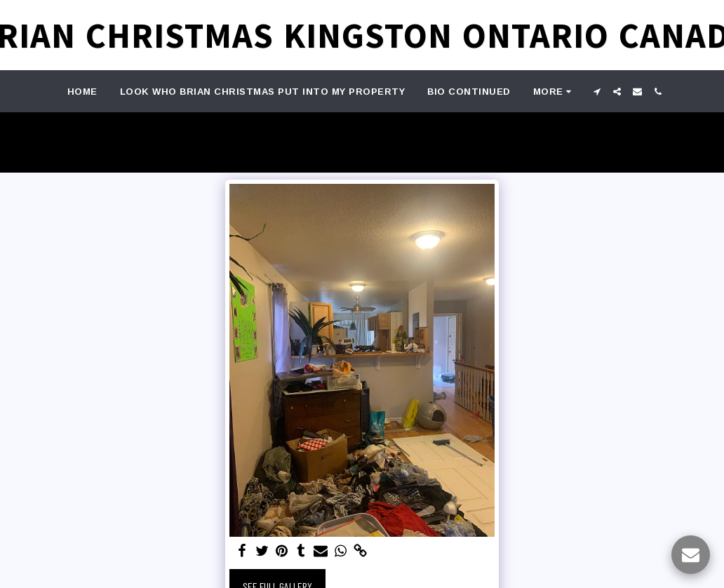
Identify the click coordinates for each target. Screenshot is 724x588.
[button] (597, 92)
